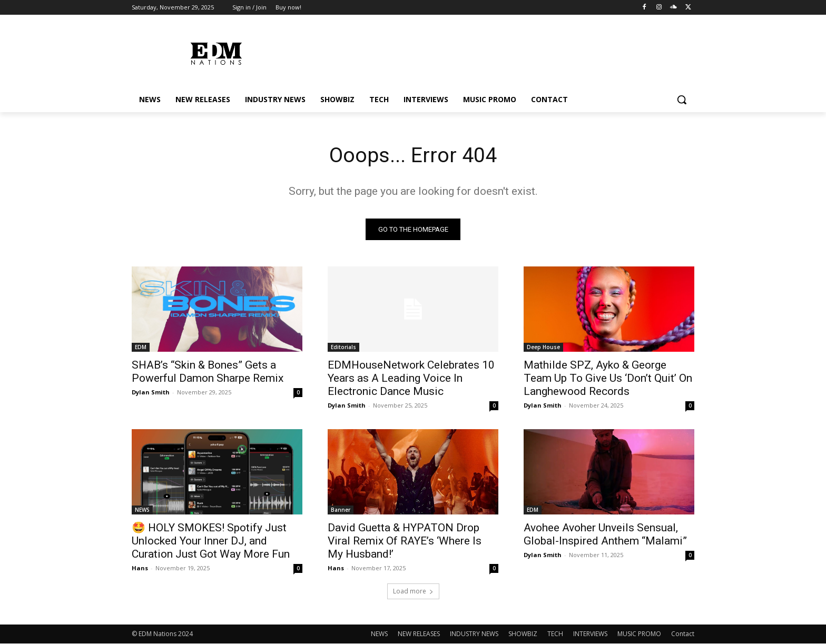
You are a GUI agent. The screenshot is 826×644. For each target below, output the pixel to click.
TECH (555, 634)
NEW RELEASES (419, 634)
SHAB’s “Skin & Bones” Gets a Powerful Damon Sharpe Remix (208, 372)
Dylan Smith (151, 393)
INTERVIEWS (590, 634)
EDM (141, 348)
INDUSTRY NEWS (474, 634)
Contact (683, 634)
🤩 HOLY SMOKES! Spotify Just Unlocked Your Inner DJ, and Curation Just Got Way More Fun (211, 541)
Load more (413, 592)
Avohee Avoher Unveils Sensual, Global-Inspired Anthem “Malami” (605, 535)
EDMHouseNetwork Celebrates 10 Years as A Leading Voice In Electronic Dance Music (411, 379)
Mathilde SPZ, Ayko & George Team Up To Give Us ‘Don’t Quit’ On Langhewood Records (608, 379)
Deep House (543, 348)
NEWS (142, 510)
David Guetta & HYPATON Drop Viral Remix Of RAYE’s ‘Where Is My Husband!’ (405, 541)
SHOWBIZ (523, 634)
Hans (140, 568)
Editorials (343, 348)
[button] (682, 100)
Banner (341, 510)
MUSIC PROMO (639, 634)
